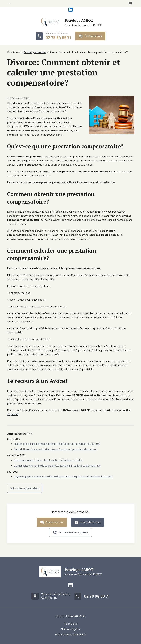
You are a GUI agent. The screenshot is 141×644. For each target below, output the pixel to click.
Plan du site (70, 623)
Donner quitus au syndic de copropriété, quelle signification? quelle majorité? (57, 465)
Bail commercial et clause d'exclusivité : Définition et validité (48, 460)
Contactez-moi (90, 36)
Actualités (40, 52)
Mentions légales (70, 629)
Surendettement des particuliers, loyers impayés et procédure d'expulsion (55, 449)
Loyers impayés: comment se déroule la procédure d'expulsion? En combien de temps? (63, 476)
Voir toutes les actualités (25, 488)
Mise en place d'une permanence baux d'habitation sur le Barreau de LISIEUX (57, 444)
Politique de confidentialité (70, 634)
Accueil (28, 52)
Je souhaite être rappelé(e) (70, 533)
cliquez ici (13, 414)
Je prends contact (88, 522)
